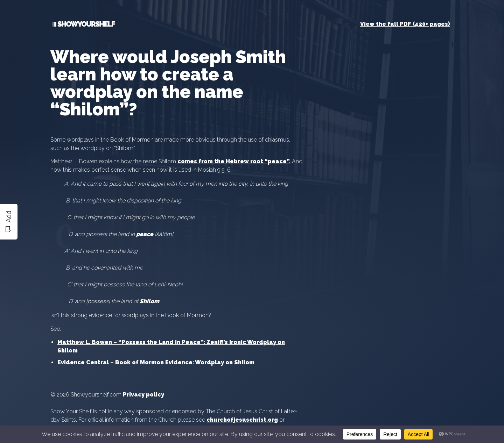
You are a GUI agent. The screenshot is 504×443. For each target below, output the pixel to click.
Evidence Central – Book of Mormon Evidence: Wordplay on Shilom (156, 362)
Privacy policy (143, 395)
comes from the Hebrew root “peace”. (234, 161)
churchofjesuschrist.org (242, 420)
